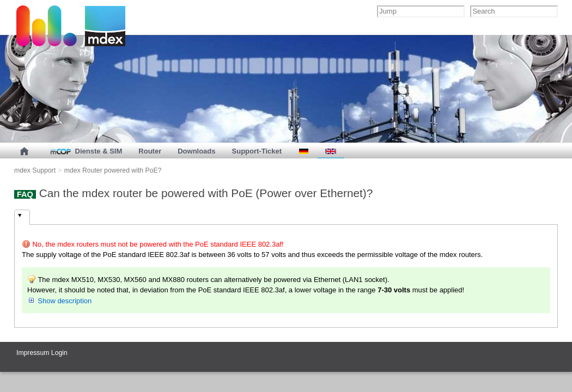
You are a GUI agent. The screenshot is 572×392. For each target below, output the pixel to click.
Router (150, 151)
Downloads (196, 151)
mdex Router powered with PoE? (113, 170)
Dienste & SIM (85, 151)
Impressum (33, 353)
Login (59, 353)
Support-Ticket (257, 151)
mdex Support (35, 170)
